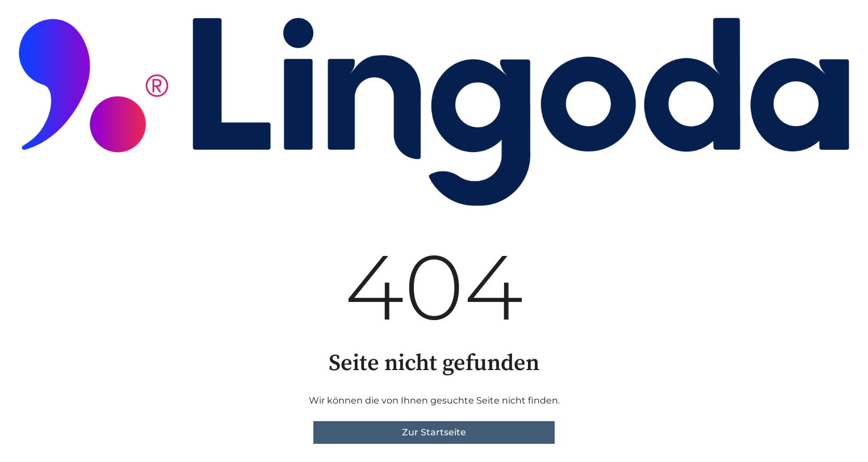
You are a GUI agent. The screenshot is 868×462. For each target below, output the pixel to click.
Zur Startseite (434, 432)
